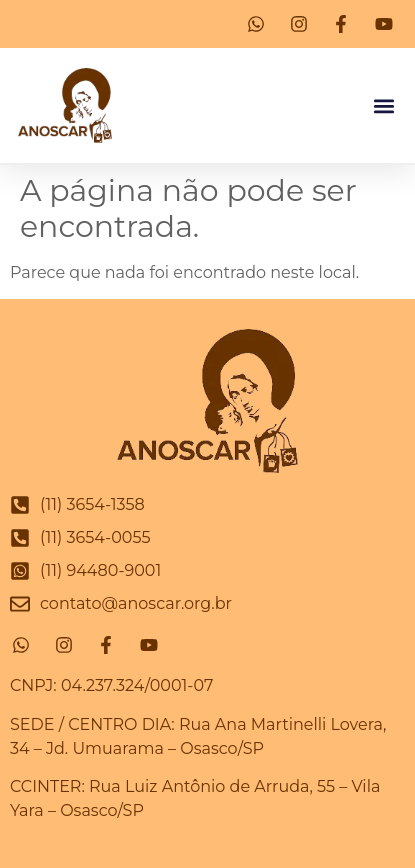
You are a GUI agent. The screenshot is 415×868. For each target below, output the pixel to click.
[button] (383, 105)
